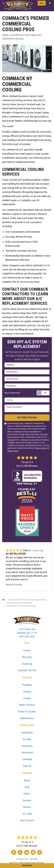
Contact (27, 650)
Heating (27, 692)
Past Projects (27, 820)
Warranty (27, 657)
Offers (27, 794)
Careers (27, 807)
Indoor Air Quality (27, 711)
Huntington (27, 733)
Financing (27, 664)
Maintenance (27, 718)
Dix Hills (27, 739)
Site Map (34, 859)
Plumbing (27, 685)
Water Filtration (27, 705)
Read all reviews (14, 585)
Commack (27, 759)
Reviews (27, 800)
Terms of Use (41, 448)
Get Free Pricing (27, 418)
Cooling (27, 698)
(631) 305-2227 (27, 633)
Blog (27, 787)
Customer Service (27, 670)
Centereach (27, 753)
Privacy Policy (13, 451)
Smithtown (27, 746)
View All (27, 766)
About (27, 780)
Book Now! (27, 866)
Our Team (27, 814)
